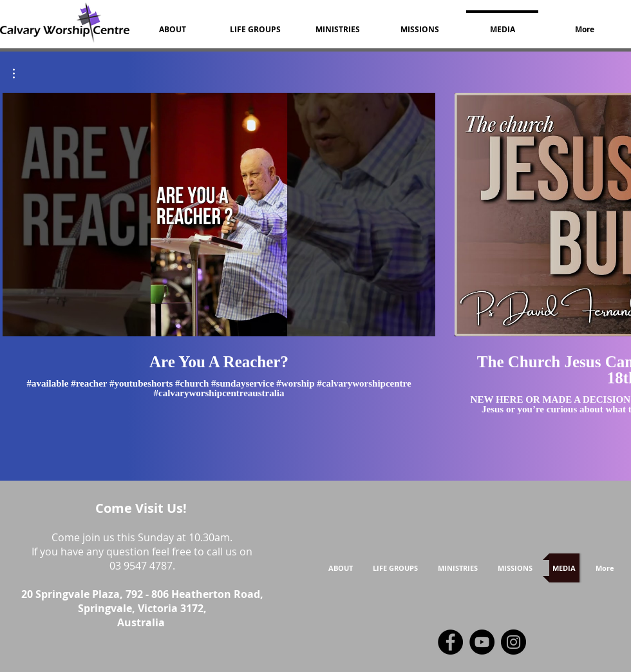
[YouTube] (482, 642)
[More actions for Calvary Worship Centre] (20, 73)
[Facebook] (450, 642)
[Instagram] (513, 642)
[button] (20, 73)
